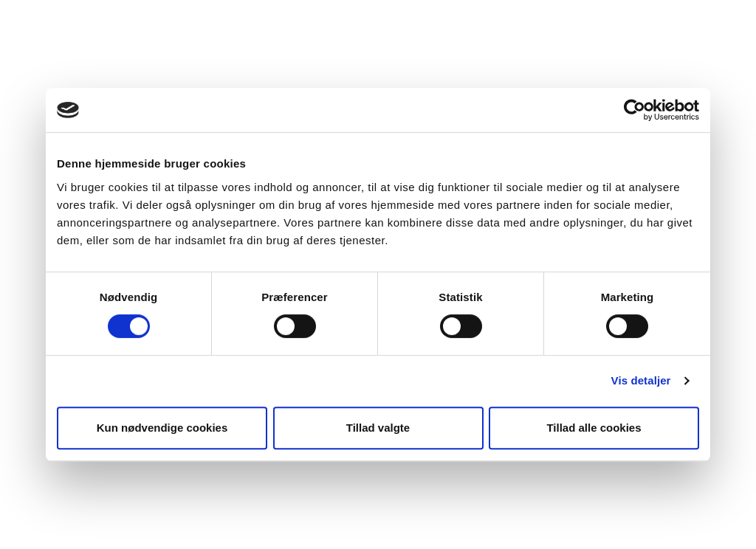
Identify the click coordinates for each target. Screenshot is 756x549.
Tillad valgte (378, 428)
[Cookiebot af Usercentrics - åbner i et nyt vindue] (635, 110)
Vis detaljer (641, 380)
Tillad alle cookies (594, 428)
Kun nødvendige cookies (162, 428)
